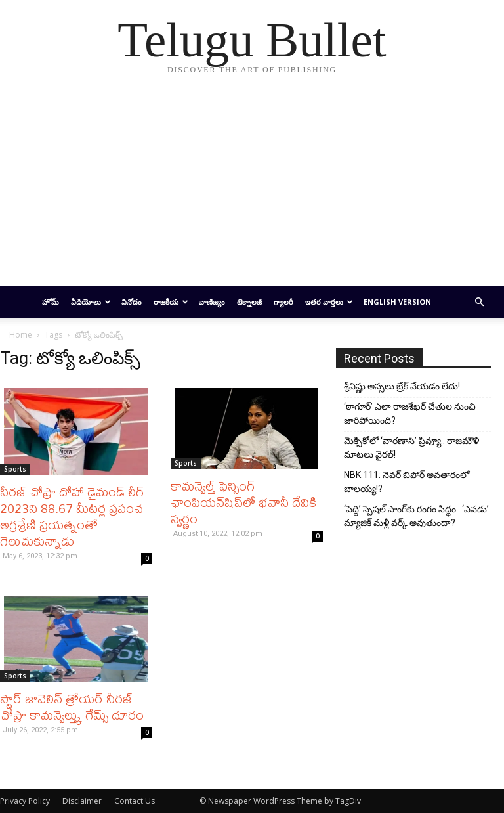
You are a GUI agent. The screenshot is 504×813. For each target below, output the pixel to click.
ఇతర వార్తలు (329, 302)
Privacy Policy (25, 801)
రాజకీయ (171, 302)
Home (21, 335)
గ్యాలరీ (283, 302)
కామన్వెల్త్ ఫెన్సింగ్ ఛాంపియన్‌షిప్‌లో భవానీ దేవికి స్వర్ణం (243, 502)
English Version (397, 302)
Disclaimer (82, 801)
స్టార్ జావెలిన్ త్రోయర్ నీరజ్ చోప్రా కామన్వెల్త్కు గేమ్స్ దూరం (72, 707)
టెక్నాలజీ (249, 302)
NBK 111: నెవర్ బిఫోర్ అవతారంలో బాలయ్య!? (407, 482)
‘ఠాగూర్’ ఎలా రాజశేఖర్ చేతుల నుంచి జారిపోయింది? (410, 413)
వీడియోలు (91, 302)
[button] (479, 302)
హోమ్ (51, 302)
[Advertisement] (252, 188)
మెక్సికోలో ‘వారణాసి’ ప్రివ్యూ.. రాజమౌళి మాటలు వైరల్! (411, 448)
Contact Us (135, 801)
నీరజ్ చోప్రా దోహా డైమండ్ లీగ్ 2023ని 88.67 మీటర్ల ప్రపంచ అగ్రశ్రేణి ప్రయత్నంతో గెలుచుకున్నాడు (72, 516)
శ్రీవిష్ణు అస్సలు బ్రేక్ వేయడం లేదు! (402, 386)
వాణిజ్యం (212, 302)
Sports (15, 469)
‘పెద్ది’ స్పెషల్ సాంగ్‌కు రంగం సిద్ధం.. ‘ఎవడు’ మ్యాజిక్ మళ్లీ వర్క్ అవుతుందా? (416, 516)
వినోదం (132, 302)
